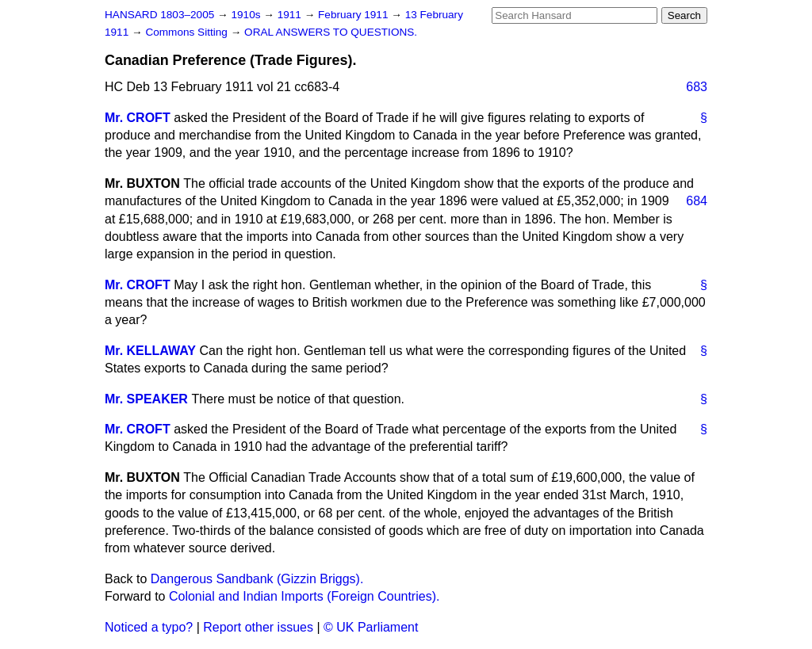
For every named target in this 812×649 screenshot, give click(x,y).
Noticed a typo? (149, 627)
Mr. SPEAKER (146, 399)
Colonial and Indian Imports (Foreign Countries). (304, 596)
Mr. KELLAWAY (150, 351)
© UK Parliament (371, 627)
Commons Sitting (188, 32)
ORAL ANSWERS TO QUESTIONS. (331, 32)
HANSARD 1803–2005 (159, 15)
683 (697, 87)
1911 (291, 15)
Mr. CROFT (138, 118)
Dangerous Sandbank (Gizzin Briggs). (257, 579)
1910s (247, 15)
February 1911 (354, 15)
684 (697, 201)
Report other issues (258, 627)
